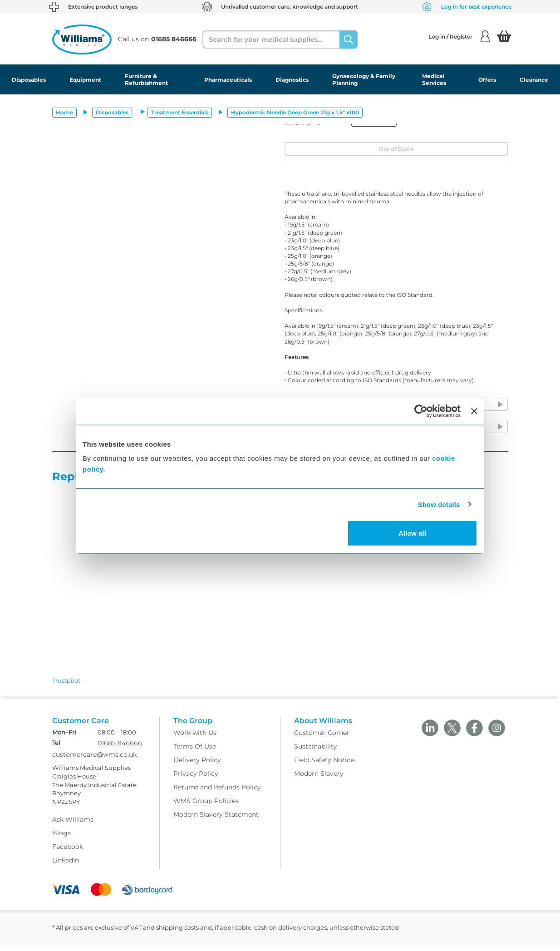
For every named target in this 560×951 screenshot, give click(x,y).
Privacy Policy (196, 779)
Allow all (412, 533)
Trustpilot (66, 680)
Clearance (534, 80)
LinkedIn (66, 866)
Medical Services (434, 79)
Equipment (85, 80)
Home (64, 112)
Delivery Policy (197, 765)
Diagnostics (292, 80)
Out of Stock (396, 149)
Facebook (68, 852)
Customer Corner (322, 738)
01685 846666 (120, 749)
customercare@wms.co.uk (94, 760)
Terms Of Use (195, 752)
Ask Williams (73, 825)
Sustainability (316, 752)
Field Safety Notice (324, 765)
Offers (487, 80)
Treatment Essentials (180, 112)
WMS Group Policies (206, 806)
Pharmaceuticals (228, 80)
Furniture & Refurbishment (146, 79)
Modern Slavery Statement (216, 820)
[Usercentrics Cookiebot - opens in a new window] (421, 411)
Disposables (29, 80)
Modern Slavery (319, 779)
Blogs (61, 839)
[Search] (349, 39)
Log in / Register (459, 36)
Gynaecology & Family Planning (364, 79)
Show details (439, 504)
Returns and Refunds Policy (217, 793)
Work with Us (195, 738)
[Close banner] (474, 411)
